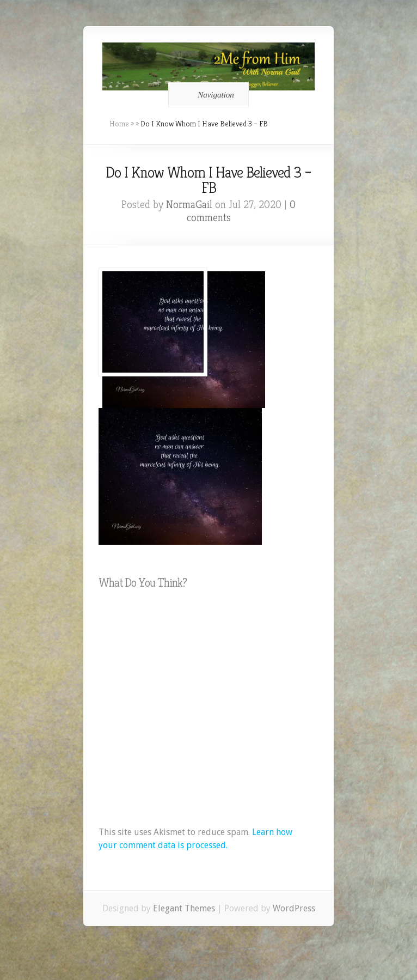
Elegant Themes (184, 908)
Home (119, 124)
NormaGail (189, 205)
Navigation (207, 95)
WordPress (294, 908)
